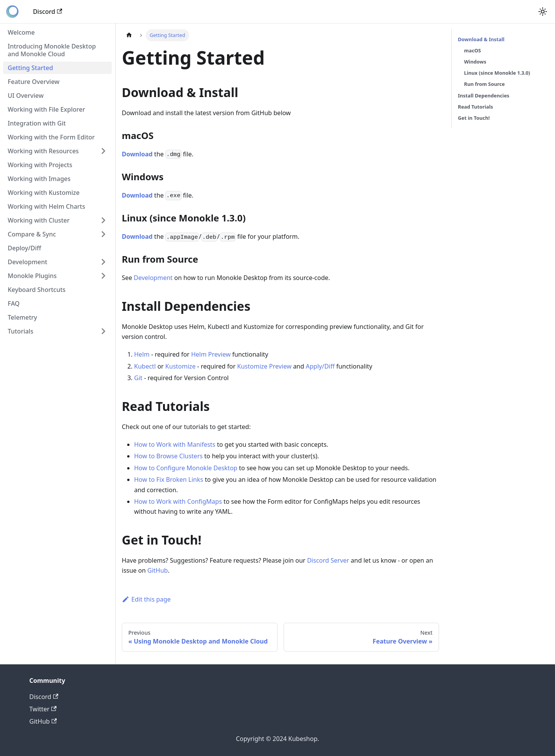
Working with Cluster (39, 220)
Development (28, 262)
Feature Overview (34, 82)
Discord (47, 12)
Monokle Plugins (32, 276)
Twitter (43, 709)
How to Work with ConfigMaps (178, 501)
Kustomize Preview (264, 366)
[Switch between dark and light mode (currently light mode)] (543, 12)
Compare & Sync (32, 234)
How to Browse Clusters (168, 456)
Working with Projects (40, 165)
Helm (142, 354)
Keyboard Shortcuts (37, 290)
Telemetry (22, 317)
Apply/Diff (320, 366)
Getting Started (30, 68)
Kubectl (145, 366)
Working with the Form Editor (51, 137)
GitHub (157, 570)
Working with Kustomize (44, 193)
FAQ (14, 303)
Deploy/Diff (24, 248)
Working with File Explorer (46, 109)
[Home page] (129, 35)
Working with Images (39, 179)
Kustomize (181, 366)
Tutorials (20, 331)
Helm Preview (211, 354)
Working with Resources (43, 151)
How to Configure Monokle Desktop (186, 468)
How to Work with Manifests (175, 444)
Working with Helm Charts (46, 206)
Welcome (21, 32)
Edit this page (146, 599)
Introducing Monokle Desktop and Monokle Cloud (52, 50)
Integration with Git (37, 123)
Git (138, 378)
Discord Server (328, 560)
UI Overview (26, 96)
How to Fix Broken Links (169, 479)
